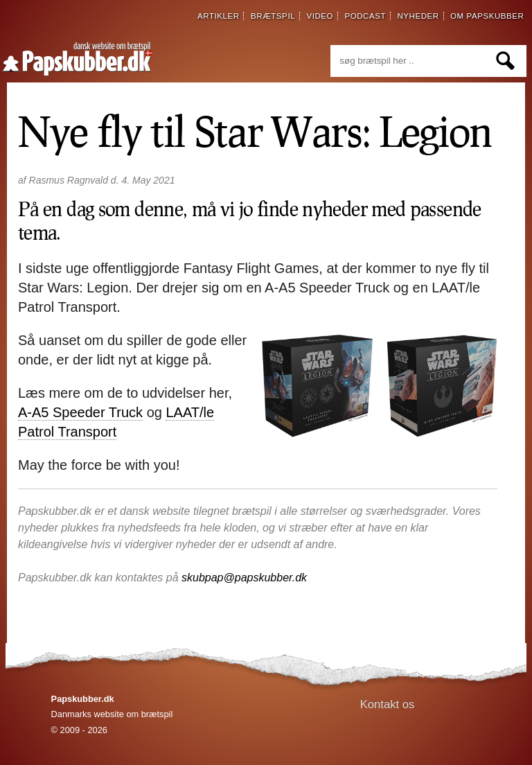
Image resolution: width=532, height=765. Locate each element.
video (320, 16)
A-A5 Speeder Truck (80, 412)
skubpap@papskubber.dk (244, 578)
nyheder (418, 16)
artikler (219, 16)
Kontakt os (388, 704)
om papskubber (487, 16)
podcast (365, 16)
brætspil (273, 16)
